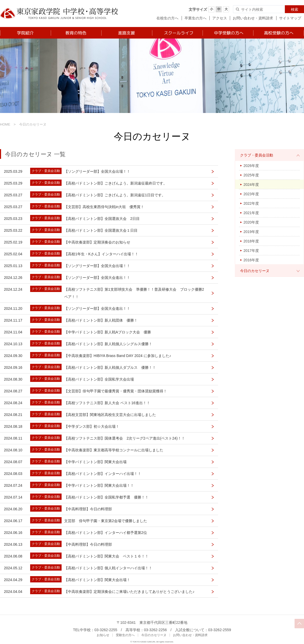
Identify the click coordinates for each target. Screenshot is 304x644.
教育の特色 (76, 33)
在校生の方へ (167, 18)
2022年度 (251, 203)
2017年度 (251, 251)
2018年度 (251, 241)
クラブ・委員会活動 (257, 155)
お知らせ (103, 635)
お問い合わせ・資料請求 (253, 18)
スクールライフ (177, 33)
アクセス (220, 18)
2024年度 (251, 185)
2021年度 (251, 213)
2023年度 (251, 194)
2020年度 (251, 222)
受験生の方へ (125, 635)
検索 (295, 9)
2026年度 (251, 166)
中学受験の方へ (228, 33)
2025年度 (251, 175)
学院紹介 (25, 33)
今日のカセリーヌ (255, 271)
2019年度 (251, 232)
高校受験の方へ (278, 33)
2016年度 (251, 260)
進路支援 (126, 33)
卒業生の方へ (196, 18)
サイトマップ (290, 18)
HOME (5, 124)
